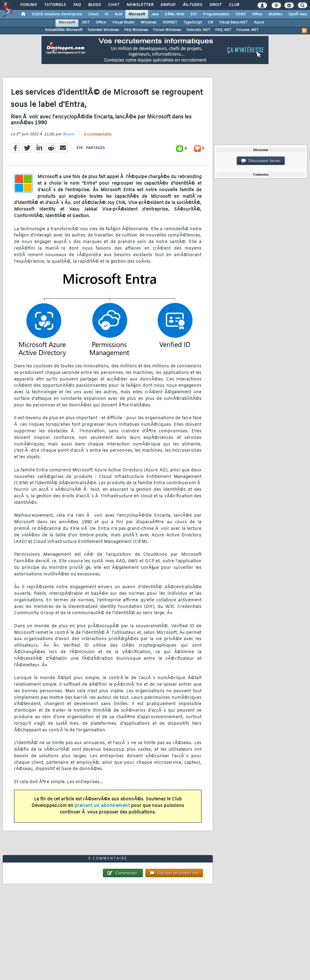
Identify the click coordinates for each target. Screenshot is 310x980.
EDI (194, 14)
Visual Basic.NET (233, 22)
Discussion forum (261, 161)
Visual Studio (123, 22)
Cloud (93, 14)
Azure (259, 22)
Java (155, 14)
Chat (114, 5)
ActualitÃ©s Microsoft (64, 30)
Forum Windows (167, 30)
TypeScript (193, 22)
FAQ (77, 5)
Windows (149, 22)
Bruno (68, 134)
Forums (29, 5)
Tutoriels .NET (198, 30)
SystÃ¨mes (298, 14)
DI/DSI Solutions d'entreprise (57, 14)
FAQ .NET (223, 30)
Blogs (94, 5)
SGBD (241, 14)
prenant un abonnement (102, 806)
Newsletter (140, 5)
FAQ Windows (136, 30)
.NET (85, 22)
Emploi (168, 5)
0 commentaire (98, 135)
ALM (118, 14)
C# (211, 22)
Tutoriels (55, 5)
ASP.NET (170, 22)
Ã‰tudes (192, 5)
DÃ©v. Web (174, 14)
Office (257, 14)
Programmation (216, 14)
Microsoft (137, 14)
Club (234, 5)
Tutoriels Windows (103, 30)
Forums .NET (247, 30)
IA (106, 14)
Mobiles (275, 14)
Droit (216, 5)
